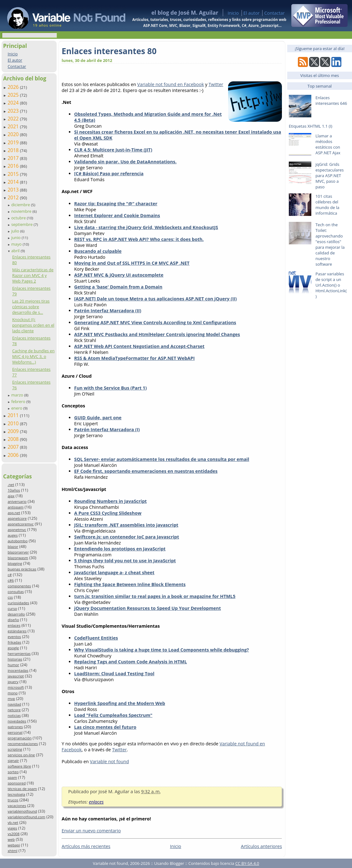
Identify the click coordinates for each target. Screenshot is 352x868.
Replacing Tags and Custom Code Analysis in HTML (130, 662)
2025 (14, 95)
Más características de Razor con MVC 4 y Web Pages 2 (33, 275)
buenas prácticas (22, 569)
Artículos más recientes (86, 846)
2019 (14, 142)
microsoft (16, 687)
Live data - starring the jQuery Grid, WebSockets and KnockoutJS (146, 227)
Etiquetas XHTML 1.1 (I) (311, 126)
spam (12, 777)
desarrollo (16, 614)
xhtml (12, 851)
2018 (14, 150)
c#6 (11, 580)
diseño (13, 620)
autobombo (18, 541)
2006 (14, 455)
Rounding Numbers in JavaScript (110, 501)
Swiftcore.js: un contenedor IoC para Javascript (127, 537)
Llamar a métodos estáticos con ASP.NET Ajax (328, 144)
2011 (14, 415)
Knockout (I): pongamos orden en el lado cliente (33, 325)
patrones (15, 727)
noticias (14, 715)
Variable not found (109, 761)
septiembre (23, 224)
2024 (14, 103)
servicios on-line (21, 755)
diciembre (21, 205)
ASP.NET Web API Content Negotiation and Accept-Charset (139, 346)
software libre (19, 766)
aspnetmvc (17, 530)
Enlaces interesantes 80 (109, 51)
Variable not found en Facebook (171, 84)
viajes (12, 828)
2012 (14, 197)
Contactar (274, 13)
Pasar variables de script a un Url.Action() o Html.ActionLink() (331, 285)
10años (14, 490)
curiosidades (18, 603)
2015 (14, 174)
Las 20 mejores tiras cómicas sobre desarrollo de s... (31, 307)
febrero (19, 401)
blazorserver (18, 552)
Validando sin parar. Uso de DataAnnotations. (125, 162)
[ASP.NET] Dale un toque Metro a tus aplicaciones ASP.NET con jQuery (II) (156, 299)
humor (13, 665)
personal (15, 732)
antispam (15, 507)
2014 (14, 182)
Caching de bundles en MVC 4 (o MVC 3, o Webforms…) (33, 356)
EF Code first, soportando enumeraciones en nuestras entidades (146, 471)
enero (17, 408)
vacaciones (17, 806)
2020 (14, 134)
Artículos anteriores (261, 846)
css (10, 597)
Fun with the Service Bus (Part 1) (110, 388)
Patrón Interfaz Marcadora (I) (107, 429)
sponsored (17, 783)
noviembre (22, 211)
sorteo (13, 772)
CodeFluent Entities (96, 638)
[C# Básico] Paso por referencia (109, 174)
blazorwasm (18, 558)
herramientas (19, 654)
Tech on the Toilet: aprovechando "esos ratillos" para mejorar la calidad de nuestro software (330, 244)
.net (11, 485)
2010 (14, 423)
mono (13, 693)
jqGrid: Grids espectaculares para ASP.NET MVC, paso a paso (329, 176)
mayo (17, 244)
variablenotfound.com (26, 817)
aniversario (17, 501)
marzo (18, 395)
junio (16, 237)
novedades (17, 721)
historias (15, 659)
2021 (14, 126)
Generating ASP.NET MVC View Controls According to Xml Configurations (155, 322)
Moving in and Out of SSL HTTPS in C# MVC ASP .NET (132, 263)
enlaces (14, 625)
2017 (14, 158)
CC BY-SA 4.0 (247, 863)
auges (13, 535)
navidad (14, 704)
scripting (15, 749)
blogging (15, 563)
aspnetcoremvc (20, 524)
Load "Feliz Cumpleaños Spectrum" (113, 715)
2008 (14, 439)
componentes (19, 586)
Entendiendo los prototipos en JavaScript (120, 549)
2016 (14, 166)
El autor (252, 13)
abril (16, 251)
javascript (16, 676)
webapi (14, 845)
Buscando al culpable (98, 251)
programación (19, 738)
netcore (14, 710)
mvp (11, 699)
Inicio (233, 13)
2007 (14, 447)
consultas (16, 592)
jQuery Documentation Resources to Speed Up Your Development (148, 608)
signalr (13, 761)
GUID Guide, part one (98, 418)
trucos (13, 800)
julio (16, 231)
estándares (17, 631)
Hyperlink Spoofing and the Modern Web (120, 703)
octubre (19, 218)
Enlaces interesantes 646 (331, 100)
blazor (13, 546)
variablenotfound (22, 811)
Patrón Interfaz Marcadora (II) (108, 311)
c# (10, 575)
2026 (14, 87)
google (13, 648)
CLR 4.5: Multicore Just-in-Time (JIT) (113, 150)
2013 (14, 190)
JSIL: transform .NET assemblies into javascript (126, 525)
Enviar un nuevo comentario (91, 831)
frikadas (14, 642)
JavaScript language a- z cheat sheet (114, 572)
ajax (11, 496)
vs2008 (13, 834)
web (11, 839)
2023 (14, 111)
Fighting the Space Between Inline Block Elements (130, 584)
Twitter (216, 84)
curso (12, 608)
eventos (14, 637)
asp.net (14, 513)
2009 (14, 431)
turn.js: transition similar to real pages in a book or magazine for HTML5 (155, 596)
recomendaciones (23, 744)
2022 (14, 119)
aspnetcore (17, 518)
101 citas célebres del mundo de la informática (327, 205)
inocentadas (18, 670)
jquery (13, 682)
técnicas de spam (22, 789)
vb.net (13, 822)
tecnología (16, 794)
